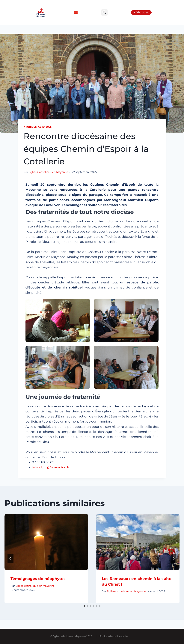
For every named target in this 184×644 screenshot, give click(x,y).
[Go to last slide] (10, 558)
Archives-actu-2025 (38, 127)
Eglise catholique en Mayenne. (127, 591)
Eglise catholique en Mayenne (35, 586)
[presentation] (46, 542)
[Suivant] (174, 558)
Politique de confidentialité (114, 636)
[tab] (85, 606)
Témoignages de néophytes (38, 579)
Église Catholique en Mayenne (48, 172)
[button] (76, 12)
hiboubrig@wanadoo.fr (51, 467)
